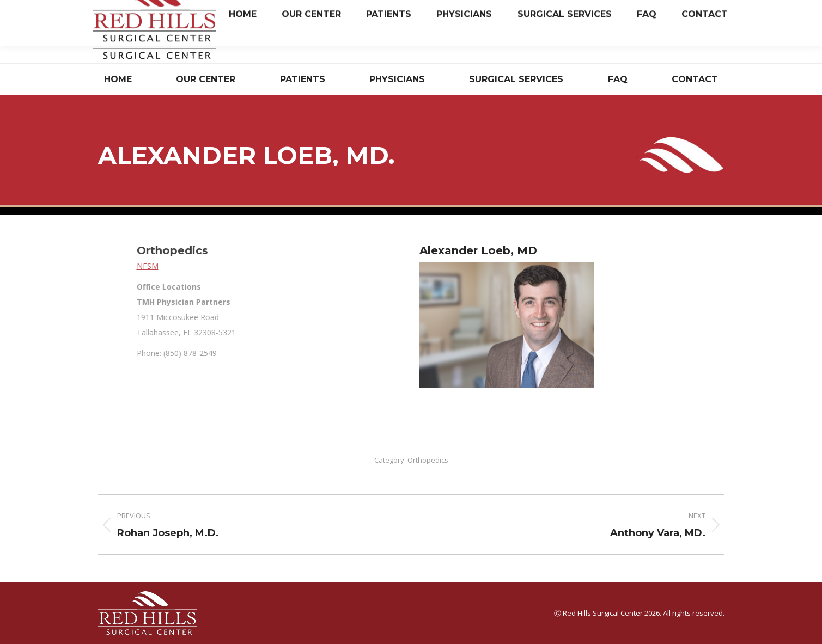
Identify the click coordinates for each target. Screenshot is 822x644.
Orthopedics (428, 460)
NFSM (267, 266)
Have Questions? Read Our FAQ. (603, 40)
